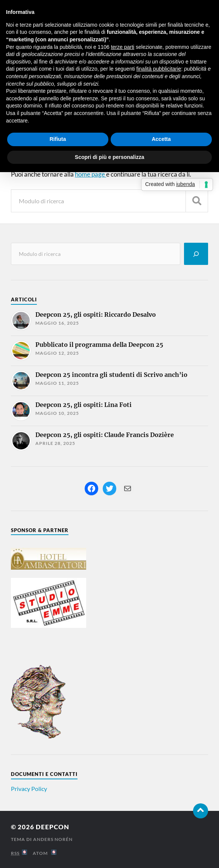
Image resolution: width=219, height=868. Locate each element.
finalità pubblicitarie (159, 69)
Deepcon (52, 827)
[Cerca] (196, 254)
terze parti (123, 47)
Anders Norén (53, 839)
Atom (45, 853)
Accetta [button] (161, 139)
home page (90, 174)
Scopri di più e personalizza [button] (109, 157)
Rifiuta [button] (58, 139)
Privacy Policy (29, 789)
